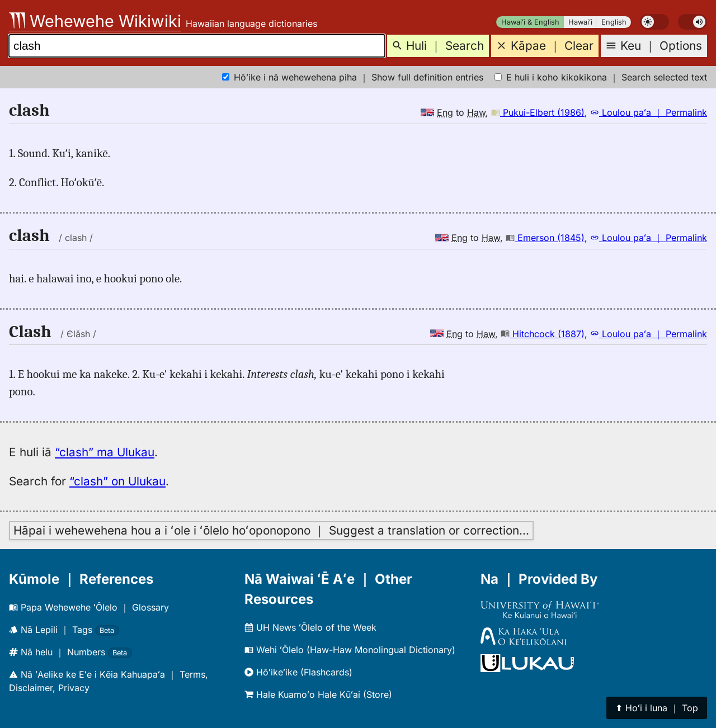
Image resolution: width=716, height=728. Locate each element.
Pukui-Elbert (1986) (538, 112)
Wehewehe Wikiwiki (95, 21)
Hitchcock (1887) (543, 334)
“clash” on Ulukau (117, 481)
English (614, 22)
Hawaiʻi (580, 22)
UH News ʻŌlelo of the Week (310, 627)
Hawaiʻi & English (530, 22)
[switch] (654, 22)
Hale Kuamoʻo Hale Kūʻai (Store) (318, 694)
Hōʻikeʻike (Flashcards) (298, 672)
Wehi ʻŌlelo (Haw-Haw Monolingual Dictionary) (350, 650)
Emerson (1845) (545, 238)
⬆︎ (657, 708)
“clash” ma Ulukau (105, 452)
